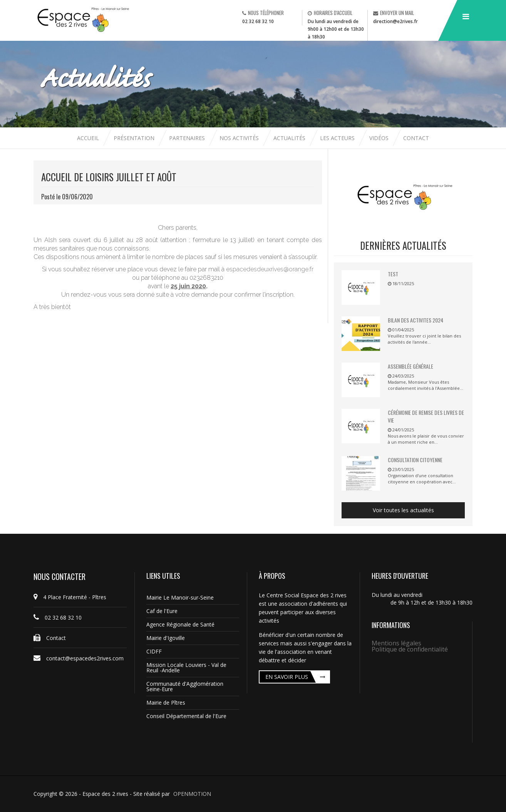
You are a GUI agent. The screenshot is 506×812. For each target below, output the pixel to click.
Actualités (290, 138)
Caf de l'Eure (162, 611)
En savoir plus (287, 677)
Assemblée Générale (410, 366)
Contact (416, 138)
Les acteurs (338, 138)
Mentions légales (396, 643)
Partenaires (188, 138)
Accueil (89, 138)
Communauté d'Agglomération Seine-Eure (185, 686)
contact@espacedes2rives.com (79, 658)
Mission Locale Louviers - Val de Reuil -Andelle (186, 667)
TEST (393, 274)
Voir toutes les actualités (403, 510)
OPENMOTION (192, 794)
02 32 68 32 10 (258, 21)
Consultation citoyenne (415, 460)
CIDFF (154, 651)
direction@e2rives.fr (395, 21)
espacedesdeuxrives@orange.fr (270, 269)
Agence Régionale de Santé (180, 624)
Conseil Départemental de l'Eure (186, 716)
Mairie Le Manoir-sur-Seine (180, 597)
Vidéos (380, 138)
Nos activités (240, 138)
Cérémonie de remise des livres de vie (426, 416)
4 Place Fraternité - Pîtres (70, 597)
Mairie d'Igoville (166, 638)
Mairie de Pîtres (166, 703)
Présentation (134, 138)
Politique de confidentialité (410, 649)
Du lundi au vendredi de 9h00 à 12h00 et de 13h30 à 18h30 (336, 29)
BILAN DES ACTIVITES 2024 (416, 320)
